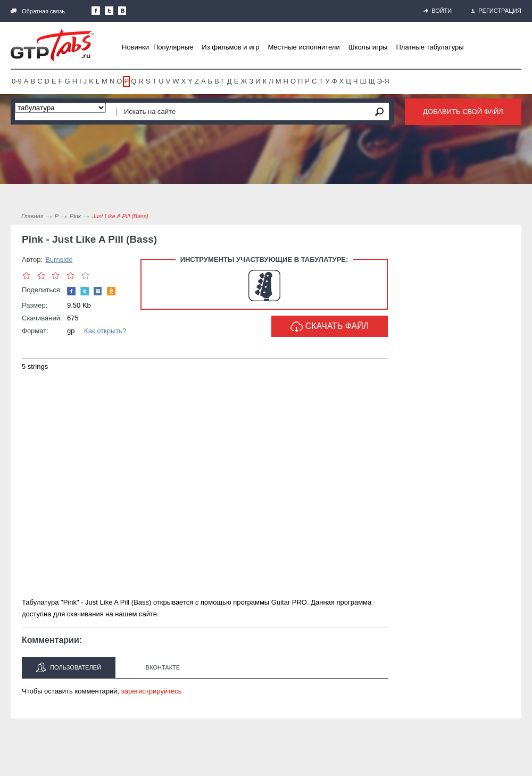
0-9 (17, 81)
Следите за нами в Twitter (109, 11)
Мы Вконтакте (122, 11)
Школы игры (368, 47)
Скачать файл (330, 327)
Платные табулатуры (430, 47)
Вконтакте (163, 667)
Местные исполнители (304, 47)
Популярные (173, 47)
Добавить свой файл (463, 112)
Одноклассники (111, 291)
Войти (438, 11)
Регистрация (496, 11)
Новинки (135, 47)
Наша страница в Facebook (96, 11)
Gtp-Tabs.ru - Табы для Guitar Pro (52, 45)
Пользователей (69, 667)
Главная (32, 216)
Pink (75, 216)
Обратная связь (38, 11)
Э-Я (383, 81)
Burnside (59, 259)
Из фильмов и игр (230, 47)
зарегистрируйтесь (152, 691)
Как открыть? (105, 331)
